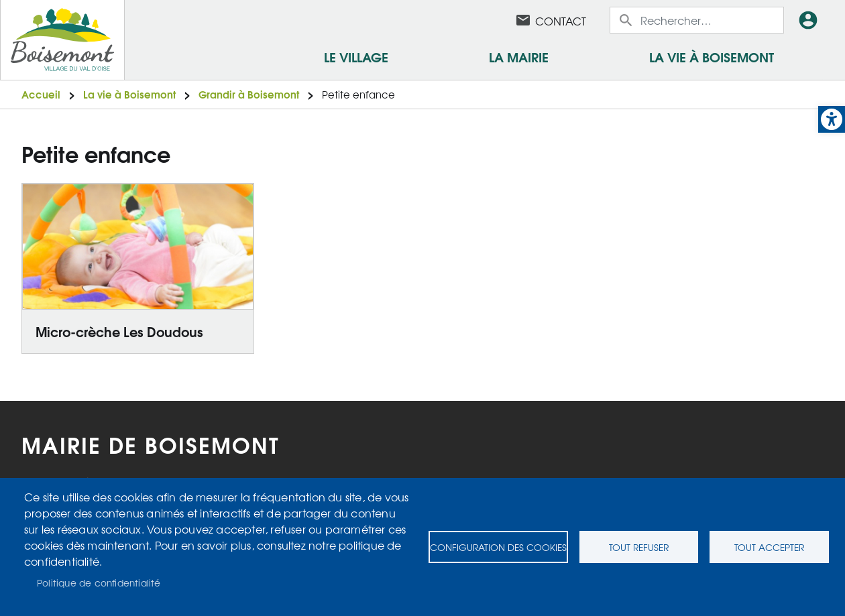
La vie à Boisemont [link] (712, 56)
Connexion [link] (811, 20)
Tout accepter (769, 547)
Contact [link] (561, 21)
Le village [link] (356, 56)
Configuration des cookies (498, 547)
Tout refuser (639, 547)
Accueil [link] (41, 94)
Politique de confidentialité (99, 582)
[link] (832, 119)
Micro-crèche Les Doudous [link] (119, 331)
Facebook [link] (488, 20)
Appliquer (627, 20)
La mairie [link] (519, 56)
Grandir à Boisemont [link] (249, 94)
